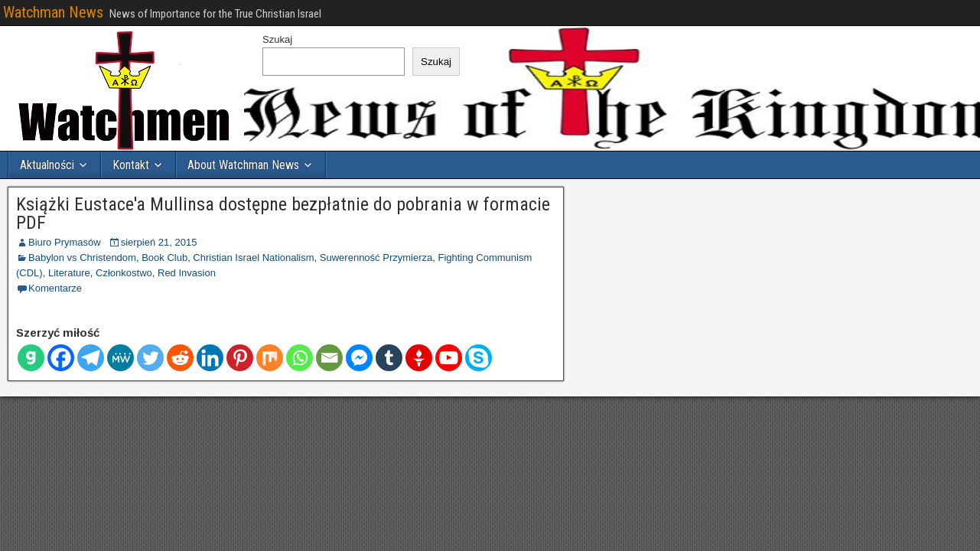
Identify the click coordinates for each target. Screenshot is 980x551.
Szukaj (277, 39)
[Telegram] (91, 358)
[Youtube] (449, 358)
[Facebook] (61, 358)
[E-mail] (329, 358)
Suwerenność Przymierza (376, 258)
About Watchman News (243, 165)
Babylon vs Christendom (82, 258)
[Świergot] (150, 358)
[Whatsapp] (300, 358)
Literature (69, 273)
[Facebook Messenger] (359, 358)
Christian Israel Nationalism (253, 258)
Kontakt (131, 165)
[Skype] (479, 358)
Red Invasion (187, 273)
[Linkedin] (210, 358)
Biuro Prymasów (65, 242)
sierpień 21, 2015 (159, 242)
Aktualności (47, 165)
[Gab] (31, 358)
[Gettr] (419, 358)
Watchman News (53, 12)
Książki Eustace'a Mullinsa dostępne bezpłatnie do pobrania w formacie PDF (283, 214)
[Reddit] (180, 358)
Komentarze (55, 288)
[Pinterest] (240, 358)
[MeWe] (120, 358)
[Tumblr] (389, 358)
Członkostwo (124, 273)
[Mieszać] (270, 358)
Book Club (164, 258)
